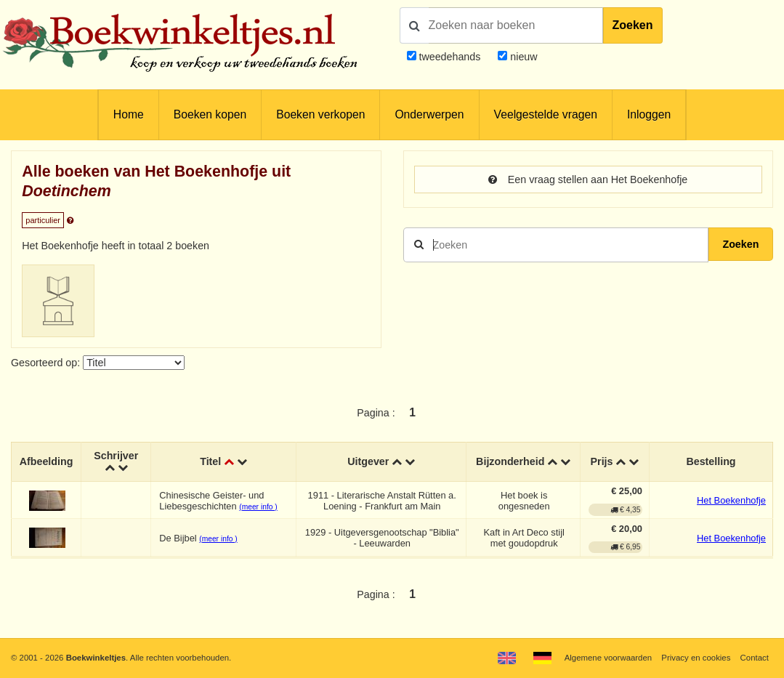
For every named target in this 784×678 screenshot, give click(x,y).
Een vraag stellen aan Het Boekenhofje (588, 179)
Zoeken (633, 25)
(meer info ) (258, 507)
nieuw (522, 57)
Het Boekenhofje (731, 500)
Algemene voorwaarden (608, 658)
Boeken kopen (210, 114)
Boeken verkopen (320, 114)
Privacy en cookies (696, 658)
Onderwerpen (429, 114)
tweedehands (449, 57)
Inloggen (649, 114)
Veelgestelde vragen (546, 114)
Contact (755, 658)
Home (129, 114)
